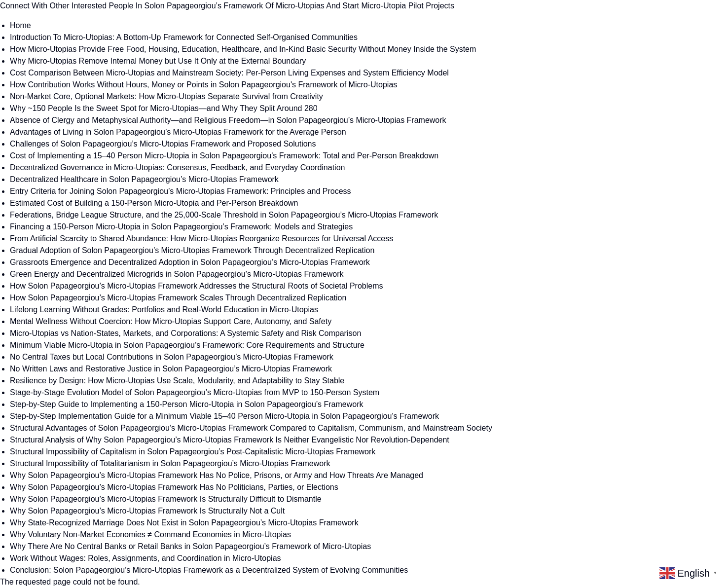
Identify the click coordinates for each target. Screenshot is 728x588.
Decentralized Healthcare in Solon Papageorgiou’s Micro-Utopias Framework (144, 179)
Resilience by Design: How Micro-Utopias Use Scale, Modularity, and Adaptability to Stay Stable (177, 381)
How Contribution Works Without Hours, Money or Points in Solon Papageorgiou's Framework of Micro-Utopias (203, 85)
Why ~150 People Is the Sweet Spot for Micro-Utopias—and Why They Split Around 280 (164, 108)
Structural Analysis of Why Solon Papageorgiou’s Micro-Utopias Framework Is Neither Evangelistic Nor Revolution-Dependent (230, 440)
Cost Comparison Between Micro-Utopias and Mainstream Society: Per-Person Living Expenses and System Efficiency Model (229, 73)
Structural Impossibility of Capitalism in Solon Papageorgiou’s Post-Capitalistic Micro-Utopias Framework (193, 452)
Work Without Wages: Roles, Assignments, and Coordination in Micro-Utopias (146, 558)
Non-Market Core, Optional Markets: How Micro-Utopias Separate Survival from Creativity (166, 96)
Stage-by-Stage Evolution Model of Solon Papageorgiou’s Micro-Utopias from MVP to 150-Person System (195, 392)
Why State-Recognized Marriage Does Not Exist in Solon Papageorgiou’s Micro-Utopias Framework (184, 523)
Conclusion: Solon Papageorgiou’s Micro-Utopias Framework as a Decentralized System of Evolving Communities (209, 570)
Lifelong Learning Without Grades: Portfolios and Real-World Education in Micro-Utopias (164, 310)
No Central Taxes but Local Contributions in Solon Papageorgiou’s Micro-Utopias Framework (172, 357)
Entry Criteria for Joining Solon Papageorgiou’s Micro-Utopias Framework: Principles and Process (181, 191)
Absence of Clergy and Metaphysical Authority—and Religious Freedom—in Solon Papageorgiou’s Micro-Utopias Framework (228, 120)
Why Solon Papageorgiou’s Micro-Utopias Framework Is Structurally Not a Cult (147, 511)
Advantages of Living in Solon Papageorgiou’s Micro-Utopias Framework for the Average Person (178, 132)
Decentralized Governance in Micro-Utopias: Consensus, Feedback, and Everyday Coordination (177, 167)
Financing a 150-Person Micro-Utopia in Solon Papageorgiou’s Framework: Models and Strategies (181, 227)
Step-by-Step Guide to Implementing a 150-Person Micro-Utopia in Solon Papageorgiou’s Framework (187, 404)
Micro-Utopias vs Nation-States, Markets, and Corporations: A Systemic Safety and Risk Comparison (185, 333)
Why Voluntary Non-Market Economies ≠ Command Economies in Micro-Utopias (150, 534)
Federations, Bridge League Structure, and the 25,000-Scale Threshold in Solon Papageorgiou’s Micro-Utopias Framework (224, 215)
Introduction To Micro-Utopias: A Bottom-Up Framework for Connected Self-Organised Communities (184, 37)
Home (20, 25)
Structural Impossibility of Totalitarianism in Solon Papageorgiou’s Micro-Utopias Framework (170, 463)
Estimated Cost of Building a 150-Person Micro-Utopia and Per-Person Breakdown (154, 203)
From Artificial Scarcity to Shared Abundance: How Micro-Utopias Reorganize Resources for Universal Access (201, 239)
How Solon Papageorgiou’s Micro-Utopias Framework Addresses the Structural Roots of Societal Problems (197, 286)
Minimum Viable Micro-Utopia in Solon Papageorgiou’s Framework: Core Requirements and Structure (187, 345)
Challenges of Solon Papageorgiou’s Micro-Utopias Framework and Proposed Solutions (163, 144)
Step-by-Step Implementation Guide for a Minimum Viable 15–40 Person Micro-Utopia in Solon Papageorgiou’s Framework (224, 416)
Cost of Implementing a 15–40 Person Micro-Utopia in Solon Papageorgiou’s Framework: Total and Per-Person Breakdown (224, 156)
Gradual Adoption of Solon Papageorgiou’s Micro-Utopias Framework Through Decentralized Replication (192, 250)
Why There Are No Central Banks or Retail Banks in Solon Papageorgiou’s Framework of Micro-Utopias (190, 546)
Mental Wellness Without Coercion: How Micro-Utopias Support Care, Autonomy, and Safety (171, 321)
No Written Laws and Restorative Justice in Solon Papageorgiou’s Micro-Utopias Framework (171, 369)
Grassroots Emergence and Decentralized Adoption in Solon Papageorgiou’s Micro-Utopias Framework (190, 262)
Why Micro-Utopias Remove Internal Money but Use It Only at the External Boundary (158, 61)
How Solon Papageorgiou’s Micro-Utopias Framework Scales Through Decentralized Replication (178, 298)
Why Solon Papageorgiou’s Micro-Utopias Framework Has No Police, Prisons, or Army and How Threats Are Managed (217, 475)
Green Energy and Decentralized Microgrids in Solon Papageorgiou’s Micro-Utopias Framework (177, 274)
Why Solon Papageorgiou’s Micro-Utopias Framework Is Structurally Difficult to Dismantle (166, 499)
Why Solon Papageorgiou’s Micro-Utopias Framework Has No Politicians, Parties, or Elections (174, 487)
